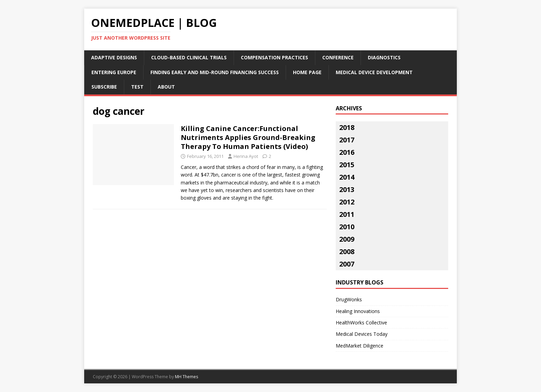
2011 (347, 214)
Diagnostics (384, 57)
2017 (347, 140)
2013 (347, 189)
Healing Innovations (358, 311)
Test (137, 87)
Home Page (307, 72)
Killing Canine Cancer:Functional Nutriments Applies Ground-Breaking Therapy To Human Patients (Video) (248, 137)
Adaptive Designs (114, 57)
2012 (347, 202)
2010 (347, 227)
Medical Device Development (374, 72)
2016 (347, 152)
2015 (347, 165)
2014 (347, 177)
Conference (338, 57)
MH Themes (186, 377)
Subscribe (104, 87)
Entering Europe (114, 72)
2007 (347, 264)
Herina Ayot (246, 156)
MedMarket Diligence (360, 346)
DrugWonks (349, 299)
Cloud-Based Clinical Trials (189, 57)
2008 (347, 252)
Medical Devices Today (362, 334)
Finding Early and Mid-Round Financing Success (215, 72)
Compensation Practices (274, 57)
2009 (347, 239)
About (166, 87)
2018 (347, 127)
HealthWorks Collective (361, 323)
